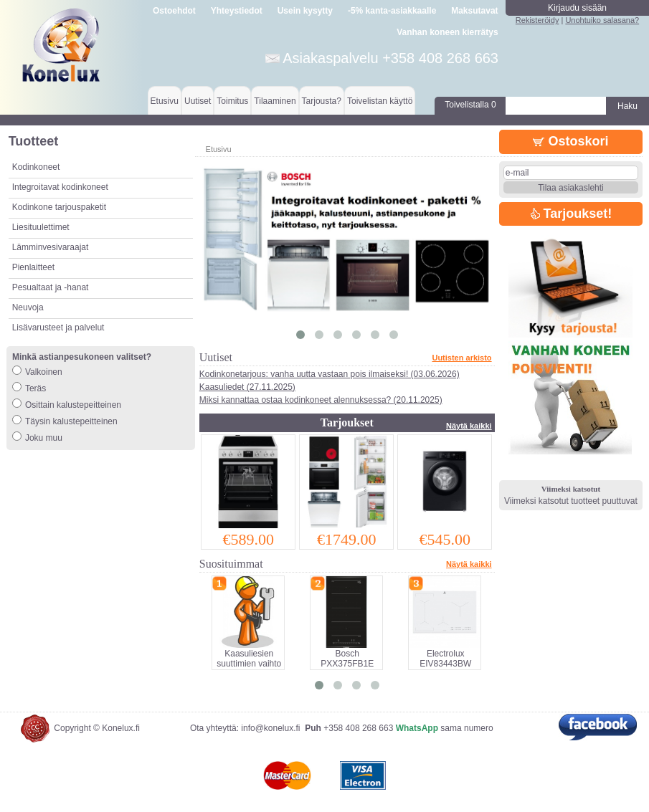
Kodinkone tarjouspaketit (59, 207)
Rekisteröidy (537, 20)
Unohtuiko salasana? (602, 20)
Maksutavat (474, 11)
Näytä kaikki (469, 426)
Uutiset (198, 101)
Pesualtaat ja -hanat (51, 287)
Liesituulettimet (41, 227)
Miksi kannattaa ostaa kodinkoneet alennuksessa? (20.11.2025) (321, 400)
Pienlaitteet (33, 267)
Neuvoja (28, 307)
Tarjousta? (322, 101)
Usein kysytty (305, 11)
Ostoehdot (174, 11)
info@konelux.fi (270, 728)
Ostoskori (570, 141)
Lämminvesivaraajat (51, 247)
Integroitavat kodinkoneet (60, 187)
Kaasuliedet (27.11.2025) (247, 387)
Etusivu (165, 101)
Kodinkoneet (36, 167)
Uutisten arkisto (461, 358)
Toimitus (232, 101)
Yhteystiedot (237, 11)
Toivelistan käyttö (380, 101)
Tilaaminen (275, 101)
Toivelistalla (470, 105)
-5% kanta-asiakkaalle (392, 11)
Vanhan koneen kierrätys (447, 32)
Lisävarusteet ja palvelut (58, 328)
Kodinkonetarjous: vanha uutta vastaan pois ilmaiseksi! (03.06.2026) (330, 374)
